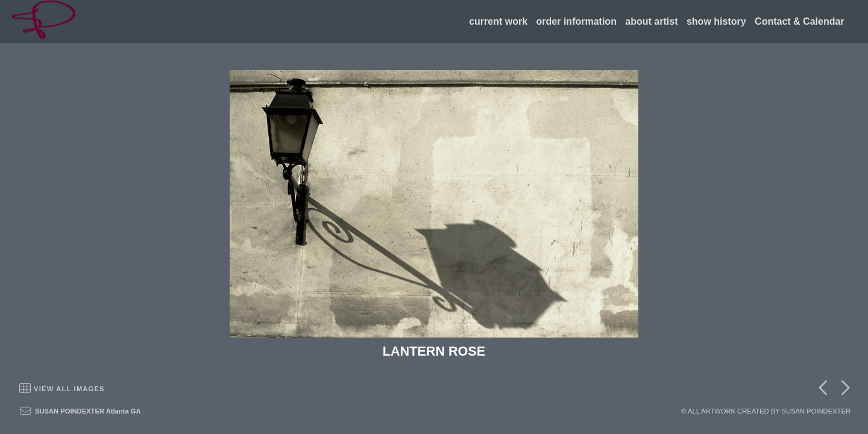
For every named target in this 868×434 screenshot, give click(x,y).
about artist (651, 21)
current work (498, 21)
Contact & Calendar (799, 21)
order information (577, 21)
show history (716, 21)
